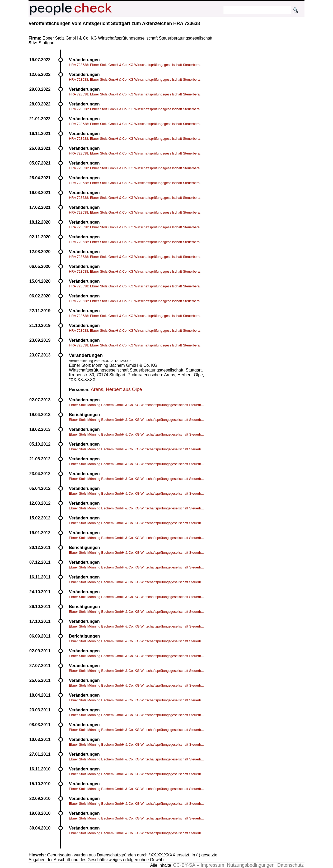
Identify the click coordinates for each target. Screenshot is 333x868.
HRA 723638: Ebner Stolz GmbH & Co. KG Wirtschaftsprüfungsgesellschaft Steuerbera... (136, 65)
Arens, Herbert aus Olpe (116, 389)
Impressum (212, 865)
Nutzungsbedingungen (251, 865)
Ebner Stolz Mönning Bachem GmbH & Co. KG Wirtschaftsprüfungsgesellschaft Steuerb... (136, 405)
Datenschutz (290, 865)
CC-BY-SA (184, 865)
